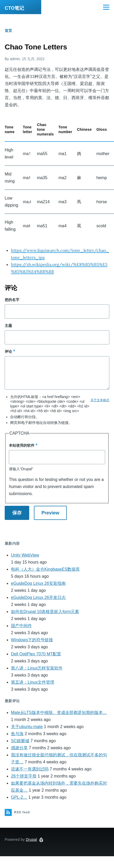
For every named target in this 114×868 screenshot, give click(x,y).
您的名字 (12, 300)
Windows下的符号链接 (32, 640)
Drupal (31, 839)
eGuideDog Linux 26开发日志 (38, 597)
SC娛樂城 (20, 741)
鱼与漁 (17, 734)
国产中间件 (21, 626)
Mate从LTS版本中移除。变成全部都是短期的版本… (59, 713)
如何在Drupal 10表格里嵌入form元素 (45, 612)
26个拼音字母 (24, 776)
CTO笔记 (14, 8)
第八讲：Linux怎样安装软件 (37, 668)
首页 (8, 31)
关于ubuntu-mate (27, 727)
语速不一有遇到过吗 (30, 769)
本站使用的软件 (22, 445)
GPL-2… (19, 797)
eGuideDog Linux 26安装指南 (38, 583)
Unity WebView (25, 555)
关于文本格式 (100, 400)
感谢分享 (19, 748)
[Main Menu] (106, 7)
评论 (8, 351)
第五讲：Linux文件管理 (33, 682)
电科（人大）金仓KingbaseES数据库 (45, 569)
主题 (8, 326)
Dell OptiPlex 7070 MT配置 (36, 654)
